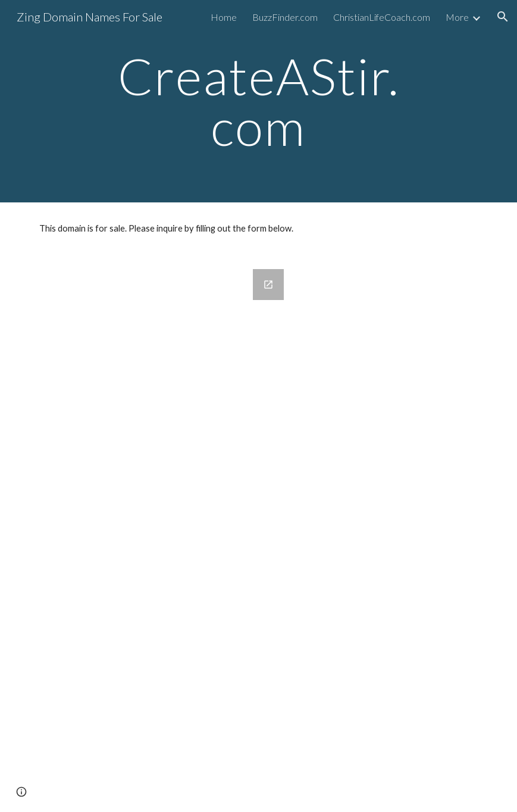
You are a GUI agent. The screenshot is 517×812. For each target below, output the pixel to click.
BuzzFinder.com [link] (285, 17)
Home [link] (224, 17)
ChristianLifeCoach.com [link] (382, 17)
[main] (258, 101)
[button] (503, 17)
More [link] (457, 17)
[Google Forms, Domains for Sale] (163, 533)
